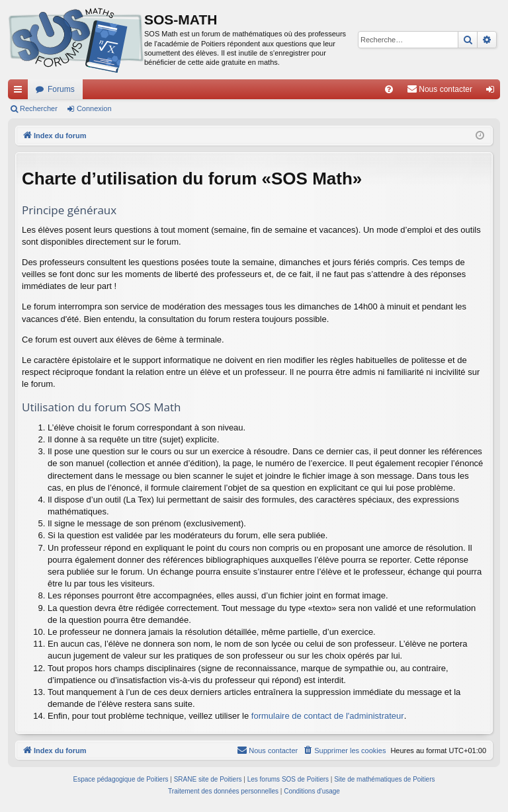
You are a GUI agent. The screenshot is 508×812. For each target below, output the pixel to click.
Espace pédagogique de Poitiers (121, 779)
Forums (61, 89)
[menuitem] (389, 89)
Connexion (94, 108)
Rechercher (39, 108)
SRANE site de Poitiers (208, 779)
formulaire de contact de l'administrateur (328, 716)
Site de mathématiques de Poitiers (384, 779)
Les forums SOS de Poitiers (288, 779)
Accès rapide (21, 92)
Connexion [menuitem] (493, 92)
